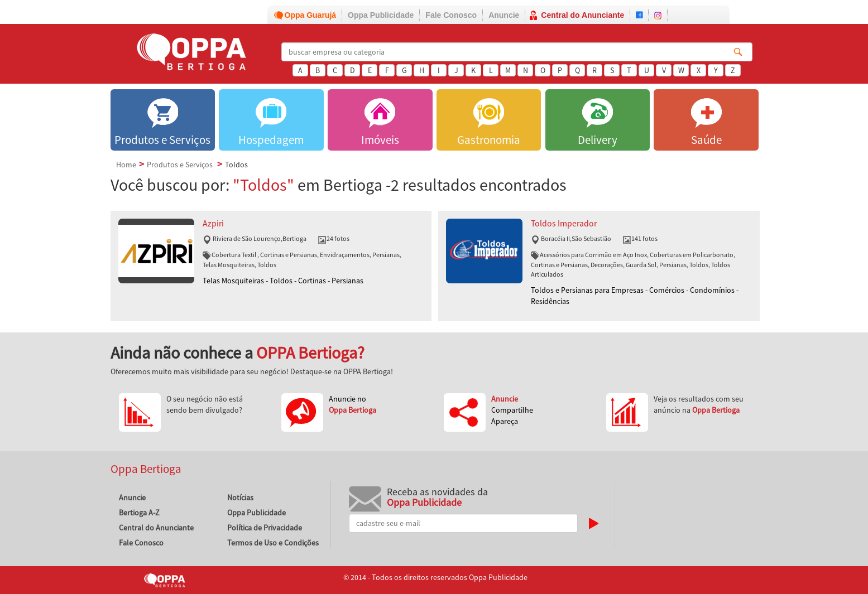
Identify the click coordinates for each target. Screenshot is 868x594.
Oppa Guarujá (311, 15)
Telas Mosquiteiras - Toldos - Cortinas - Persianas (283, 281)
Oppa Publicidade (381, 15)
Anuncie (504, 15)
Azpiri (213, 223)
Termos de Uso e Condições (273, 543)
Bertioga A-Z (139, 513)
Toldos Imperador (564, 223)
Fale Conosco (451, 15)
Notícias (240, 498)
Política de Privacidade (265, 528)
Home (126, 165)
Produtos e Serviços (180, 165)
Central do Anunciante (582, 15)
